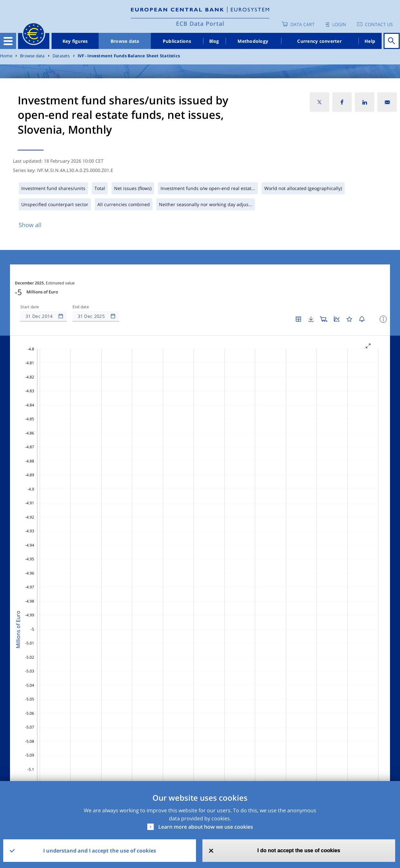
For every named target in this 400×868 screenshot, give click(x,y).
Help (370, 41)
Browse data (125, 41)
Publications (177, 41)
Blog (214, 41)
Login (339, 24)
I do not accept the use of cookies (299, 850)
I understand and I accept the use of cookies (100, 851)
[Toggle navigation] (8, 41)
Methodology (253, 41)
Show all (30, 225)
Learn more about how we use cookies (206, 827)
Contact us (379, 24)
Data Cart (302, 24)
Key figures (75, 41)
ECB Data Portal (200, 24)
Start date (30, 307)
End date (81, 307)
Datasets (61, 56)
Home (6, 56)
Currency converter (319, 41)
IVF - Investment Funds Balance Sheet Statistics (129, 56)
